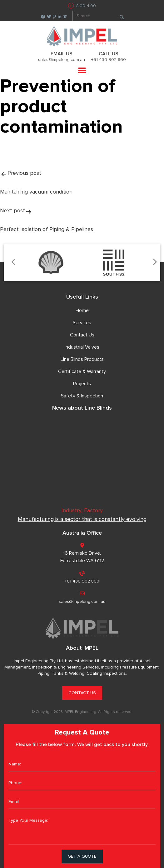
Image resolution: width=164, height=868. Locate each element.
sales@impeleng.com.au (62, 60)
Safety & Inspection (82, 396)
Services (82, 323)
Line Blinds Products (82, 359)
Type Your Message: (82, 829)
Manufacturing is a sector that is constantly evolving (82, 519)
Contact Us (82, 335)
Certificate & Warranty (82, 371)
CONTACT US (82, 693)
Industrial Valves (82, 347)
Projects (82, 384)
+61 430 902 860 (109, 60)
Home (82, 310)
